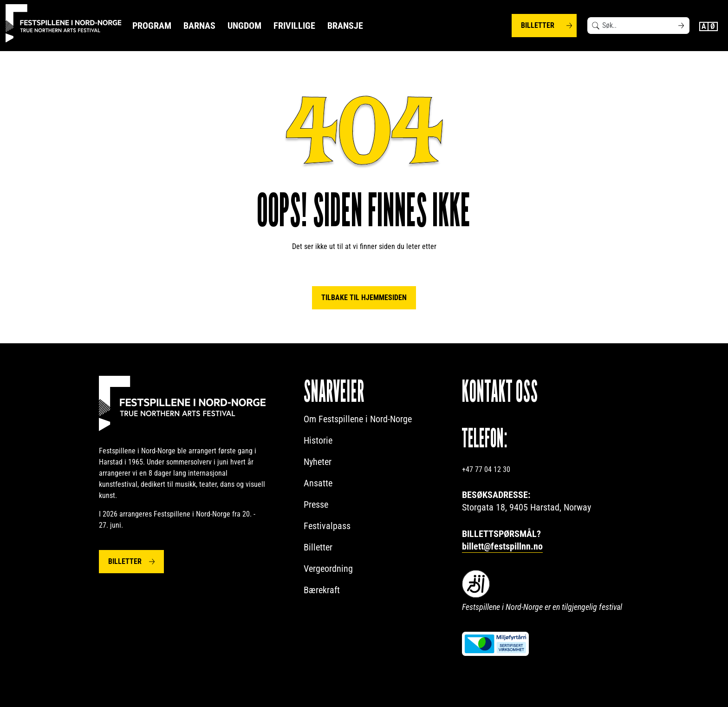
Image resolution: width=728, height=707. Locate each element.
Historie (318, 440)
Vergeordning (328, 569)
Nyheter (318, 462)
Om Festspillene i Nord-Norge (358, 419)
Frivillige (294, 26)
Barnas (199, 26)
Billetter (538, 25)
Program (152, 26)
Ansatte (318, 483)
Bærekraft (322, 590)
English (704, 26)
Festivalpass (327, 526)
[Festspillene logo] (64, 23)
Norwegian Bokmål (713, 26)
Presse (316, 504)
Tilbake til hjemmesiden (364, 298)
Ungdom (244, 26)
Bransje (345, 26)
